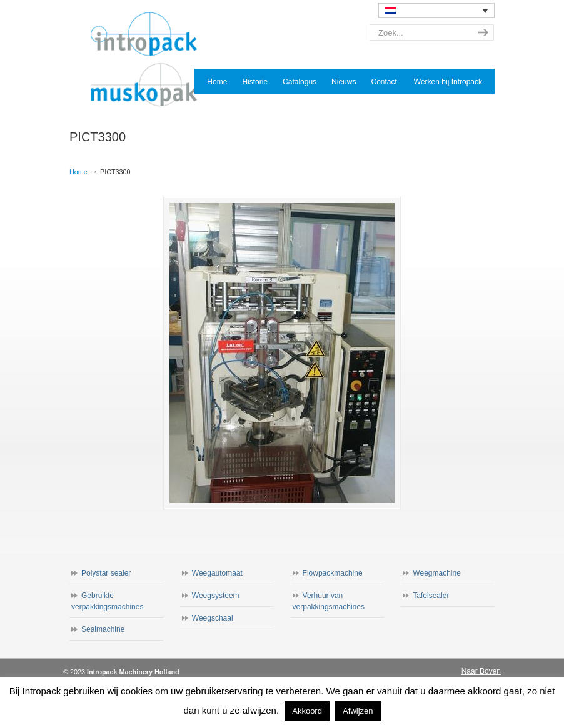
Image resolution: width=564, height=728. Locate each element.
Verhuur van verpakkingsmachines (329, 601)
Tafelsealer (431, 596)
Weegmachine (437, 573)
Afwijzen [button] (358, 711)
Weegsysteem (216, 596)
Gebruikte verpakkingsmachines (107, 601)
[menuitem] (436, 11)
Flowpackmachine (333, 573)
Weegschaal (213, 618)
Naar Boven (481, 671)
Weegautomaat (217, 573)
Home (78, 172)
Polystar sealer (106, 573)
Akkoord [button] (307, 711)
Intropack (149, 60)
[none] (436, 11)
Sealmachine (103, 629)
